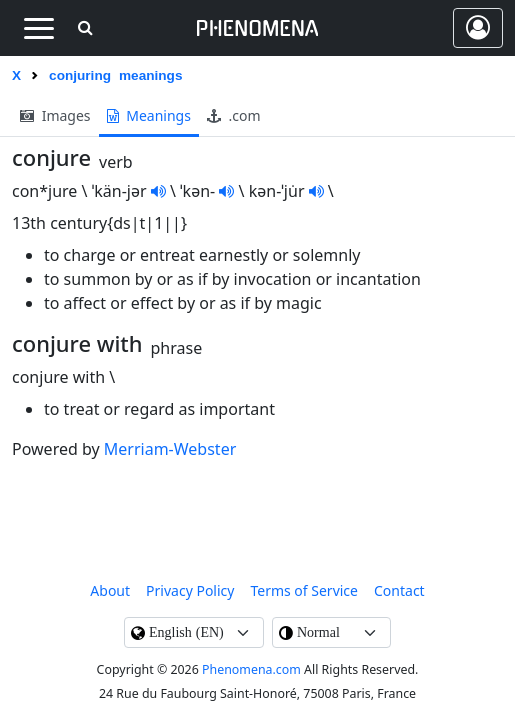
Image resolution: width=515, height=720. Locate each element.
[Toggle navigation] (38, 28)
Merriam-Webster (170, 449)
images (55, 115)
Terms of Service (304, 590)
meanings (149, 115)
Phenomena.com (251, 669)
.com (234, 115)
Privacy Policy (190, 590)
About (110, 590)
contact (399, 590)
